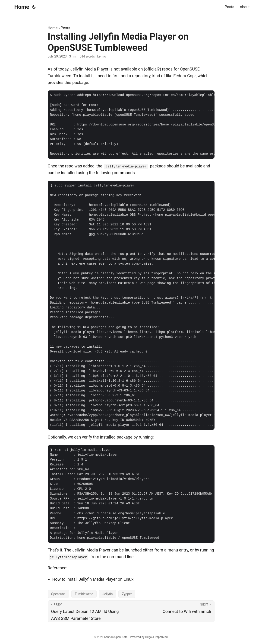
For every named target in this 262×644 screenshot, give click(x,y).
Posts (65, 28)
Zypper (127, 594)
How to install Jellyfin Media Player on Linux (93, 579)
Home (22, 7)
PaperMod (161, 637)
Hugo (148, 637)
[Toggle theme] (34, 7)
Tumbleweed (84, 594)
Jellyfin (107, 594)
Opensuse (58, 594)
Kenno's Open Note (116, 637)
